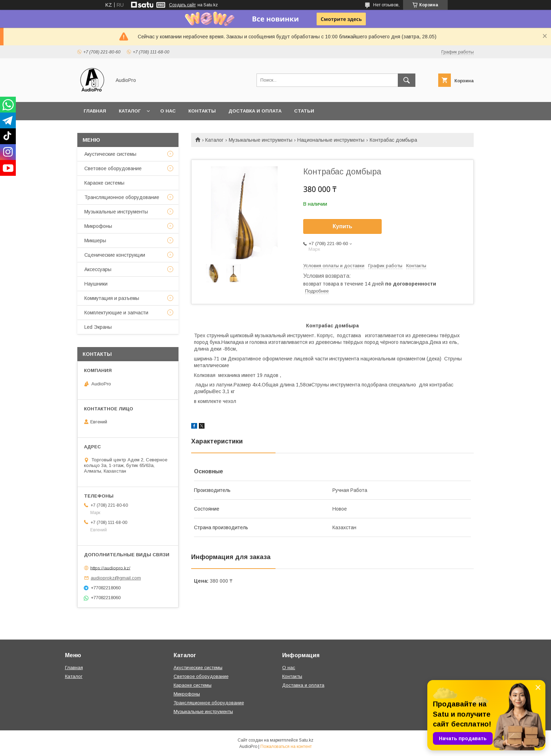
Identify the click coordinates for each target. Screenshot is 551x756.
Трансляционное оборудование (122, 197)
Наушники (96, 284)
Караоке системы (104, 183)
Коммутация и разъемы (112, 298)
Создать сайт (182, 5)
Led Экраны (98, 327)
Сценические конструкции (115, 255)
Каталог (130, 111)
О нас (168, 111)
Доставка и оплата (255, 111)
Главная (95, 111)
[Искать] (407, 80)
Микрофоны (98, 226)
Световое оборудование (113, 168)
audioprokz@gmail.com (116, 578)
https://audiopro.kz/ (110, 568)
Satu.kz (306, 740)
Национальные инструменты (331, 140)
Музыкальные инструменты (261, 140)
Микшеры (95, 241)
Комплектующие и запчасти (116, 313)
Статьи (304, 111)
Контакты (202, 111)
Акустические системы (110, 154)
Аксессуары (98, 269)
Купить (343, 226)
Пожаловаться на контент (286, 747)
